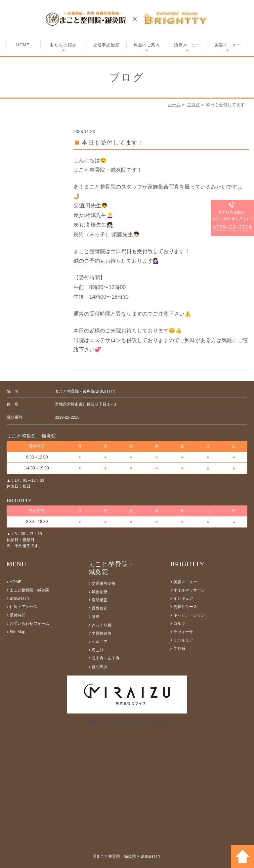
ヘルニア (100, 642)
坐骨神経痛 (102, 633)
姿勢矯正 (100, 600)
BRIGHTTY (20, 598)
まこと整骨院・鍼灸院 (29, 590)
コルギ (179, 624)
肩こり (98, 650)
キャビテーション (189, 615)
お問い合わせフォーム (29, 624)
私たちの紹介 (63, 45)
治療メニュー (187, 45)
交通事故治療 (106, 45)
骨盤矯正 (100, 608)
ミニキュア (183, 640)
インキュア (183, 598)
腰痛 (96, 617)
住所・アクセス (23, 607)
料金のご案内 (147, 45)
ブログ (193, 105)
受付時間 (18, 615)
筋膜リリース (185, 607)
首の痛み (100, 667)
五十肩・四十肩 (106, 658)
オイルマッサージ (189, 590)
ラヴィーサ (183, 632)
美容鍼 (179, 648)
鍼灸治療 (100, 592)
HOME (23, 45)
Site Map (17, 632)
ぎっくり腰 (102, 625)
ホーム (174, 105)
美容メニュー (228, 45)
